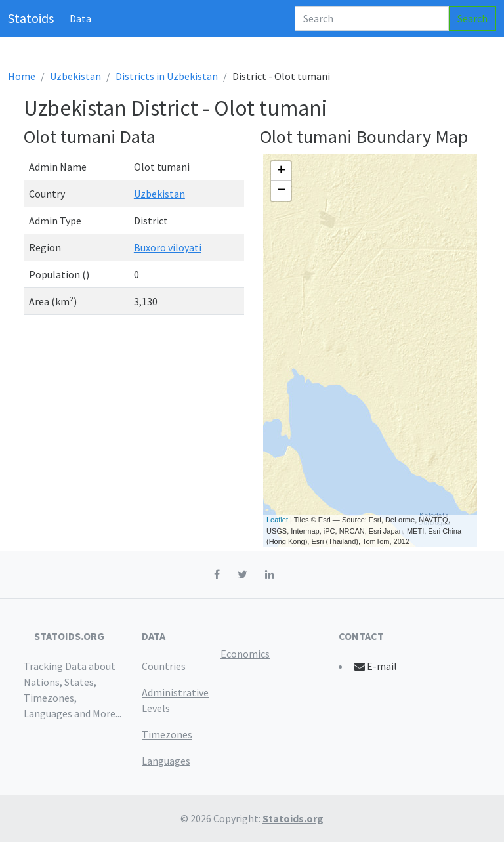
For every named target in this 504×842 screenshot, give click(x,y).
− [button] (281, 191)
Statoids (31, 18)
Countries (164, 666)
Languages (166, 761)
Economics (245, 654)
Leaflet (277, 520)
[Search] (372, 18)
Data (80, 18)
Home (22, 76)
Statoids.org (293, 818)
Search (472, 18)
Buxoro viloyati (168, 247)
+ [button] (281, 171)
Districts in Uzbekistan (167, 76)
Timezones (167, 734)
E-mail (375, 666)
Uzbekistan (75, 76)
